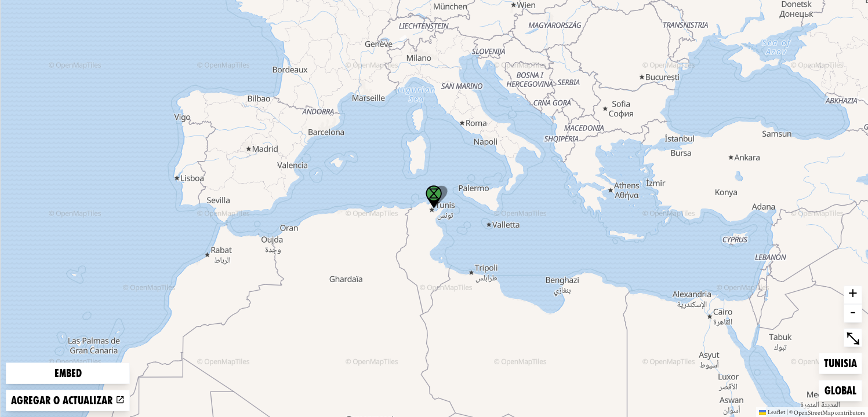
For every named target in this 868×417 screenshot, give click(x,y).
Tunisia (842, 362)
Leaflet (772, 412)
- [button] (853, 313)
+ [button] (853, 295)
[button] (434, 197)
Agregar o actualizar (68, 400)
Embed (68, 373)
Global (843, 389)
